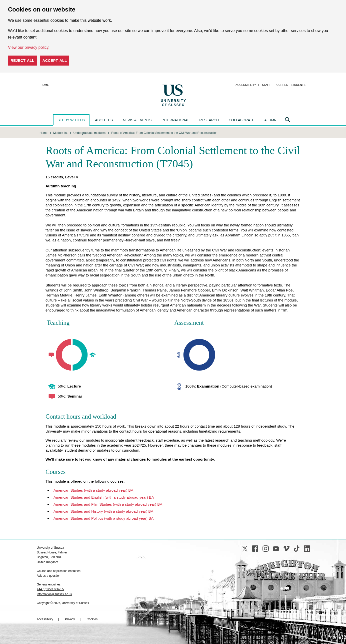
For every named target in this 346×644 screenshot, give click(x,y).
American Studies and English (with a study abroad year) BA (104, 497)
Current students (291, 85)
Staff (266, 85)
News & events (137, 120)
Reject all (22, 60)
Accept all (55, 60)
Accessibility (246, 85)
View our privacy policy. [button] (29, 47)
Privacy (70, 619)
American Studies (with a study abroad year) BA (93, 490)
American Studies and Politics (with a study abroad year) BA (103, 518)
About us (104, 120)
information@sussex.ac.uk (54, 594)
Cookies (92, 619)
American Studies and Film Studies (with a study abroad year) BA (108, 504)
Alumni (271, 120)
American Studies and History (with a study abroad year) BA (103, 511)
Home (45, 85)
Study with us (71, 120)
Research (209, 120)
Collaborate (241, 120)
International (175, 120)
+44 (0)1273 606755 (50, 589)
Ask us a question (49, 576)
